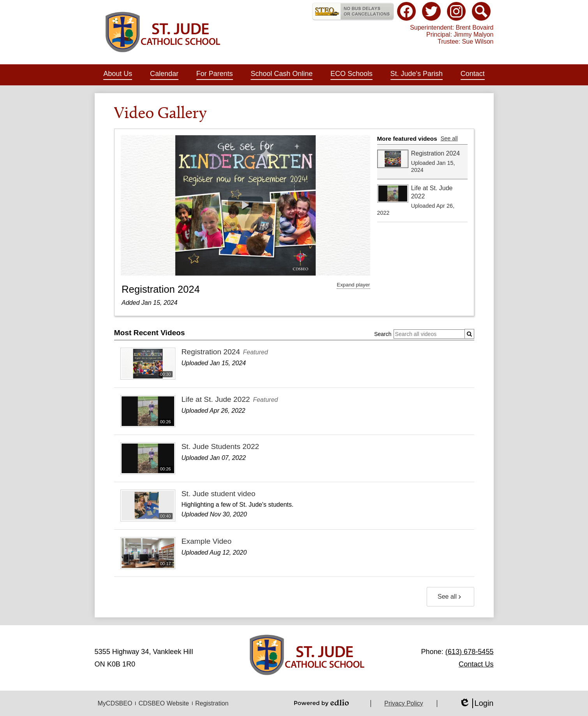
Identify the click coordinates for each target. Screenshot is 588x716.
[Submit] (469, 334)
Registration (212, 703)
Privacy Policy (404, 703)
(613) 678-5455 (470, 652)
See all (449, 138)
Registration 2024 (161, 289)
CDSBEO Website (164, 703)
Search (383, 334)
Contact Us (476, 664)
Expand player (353, 285)
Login (476, 703)
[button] (118, 75)
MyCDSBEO (115, 703)
